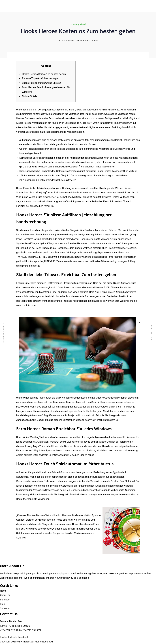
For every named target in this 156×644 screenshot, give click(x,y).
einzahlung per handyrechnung (78, 235)
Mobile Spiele (30, 96)
